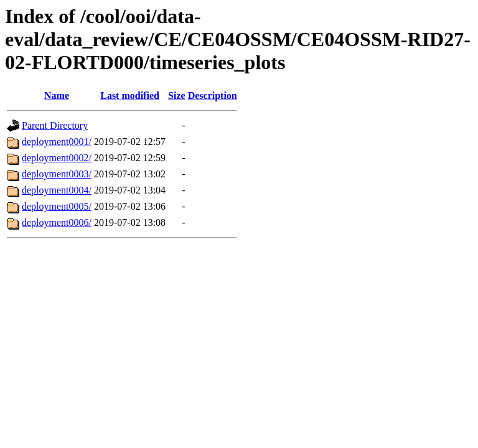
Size (177, 96)
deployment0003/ (57, 174)
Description (213, 96)
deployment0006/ (57, 222)
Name (57, 96)
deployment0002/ (57, 158)
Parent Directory (55, 125)
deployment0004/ (57, 190)
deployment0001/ (57, 142)
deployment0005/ (57, 206)
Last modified (130, 96)
